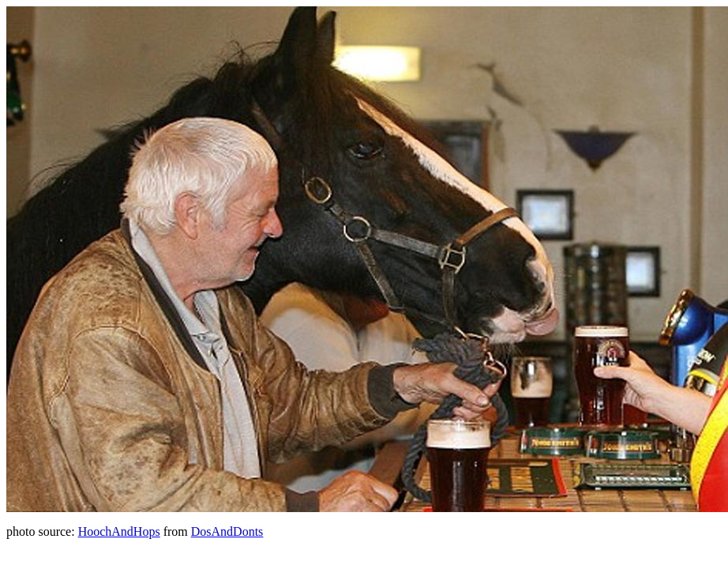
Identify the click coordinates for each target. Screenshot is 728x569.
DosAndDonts (227, 531)
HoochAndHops (119, 531)
